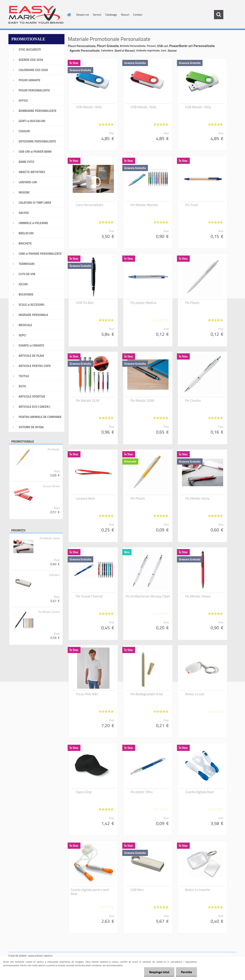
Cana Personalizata (90, 205)
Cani (164, 50)
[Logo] (36, 15)
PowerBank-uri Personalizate (192, 46)
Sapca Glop (84, 792)
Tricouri (151, 46)
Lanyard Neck (85, 498)
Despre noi (83, 15)
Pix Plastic (54, 449)
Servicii (97, 15)
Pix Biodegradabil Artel (147, 694)
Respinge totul (159, 972)
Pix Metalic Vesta (50, 538)
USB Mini (54, 575)
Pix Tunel (191, 205)
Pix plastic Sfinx (142, 792)
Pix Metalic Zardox (49, 612)
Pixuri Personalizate (82, 46)
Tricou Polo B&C (87, 694)
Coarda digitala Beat (199, 792)
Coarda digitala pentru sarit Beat (90, 892)
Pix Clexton (193, 401)
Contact (138, 15)
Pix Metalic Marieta (144, 205)
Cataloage (111, 15)
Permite (186, 972)
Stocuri (125, 15)
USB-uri (162, 46)
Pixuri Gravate (108, 46)
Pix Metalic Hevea (198, 596)
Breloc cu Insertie (197, 890)
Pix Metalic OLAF (88, 401)
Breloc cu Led (195, 694)
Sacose (172, 50)
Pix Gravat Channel (89, 596)
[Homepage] (69, 15)
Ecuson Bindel (51, 486)
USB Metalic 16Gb (89, 107)
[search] (219, 15)
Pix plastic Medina (143, 303)
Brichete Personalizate (133, 46)
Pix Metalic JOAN (142, 401)
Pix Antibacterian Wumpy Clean (148, 596)
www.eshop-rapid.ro (40, 955)
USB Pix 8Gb (85, 303)
